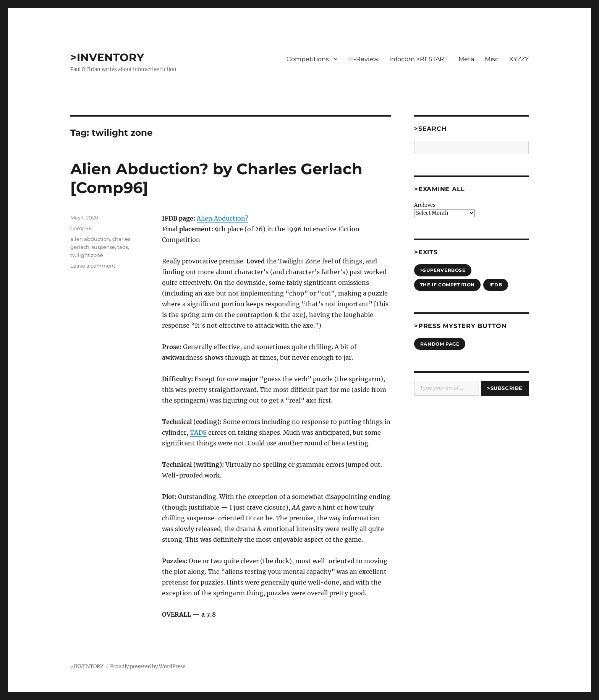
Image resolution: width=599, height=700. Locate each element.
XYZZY (519, 59)
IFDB (496, 285)
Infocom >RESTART (418, 59)
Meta (466, 59)
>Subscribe (505, 388)
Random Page (440, 344)
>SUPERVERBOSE (443, 270)
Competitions (308, 59)
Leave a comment (93, 266)
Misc (492, 59)
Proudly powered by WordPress (148, 667)
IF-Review (363, 59)
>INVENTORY (107, 57)
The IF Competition (448, 285)
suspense (103, 247)
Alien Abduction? (223, 218)
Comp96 (81, 228)
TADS (198, 432)
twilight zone (87, 255)
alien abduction (90, 239)
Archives (425, 205)
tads (123, 247)
